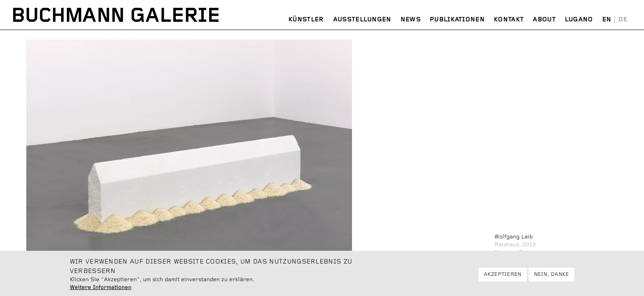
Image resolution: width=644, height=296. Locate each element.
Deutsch (623, 20)
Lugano (579, 20)
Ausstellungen (362, 20)
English (607, 20)
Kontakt (509, 20)
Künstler (306, 20)
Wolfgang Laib (514, 237)
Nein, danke (552, 276)
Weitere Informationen (101, 289)
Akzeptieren (503, 276)
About (544, 20)
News (411, 20)
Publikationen (457, 20)
